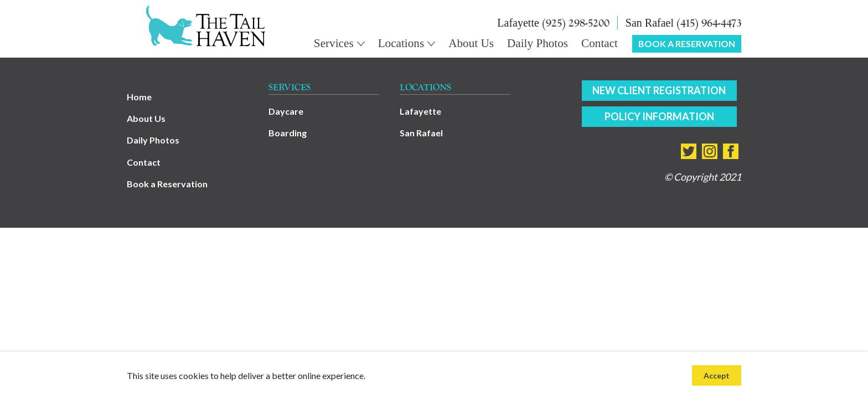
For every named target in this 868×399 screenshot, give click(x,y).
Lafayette (420, 111)
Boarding (288, 133)
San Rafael (421, 133)
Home (139, 97)
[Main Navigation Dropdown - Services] (339, 44)
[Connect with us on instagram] (710, 151)
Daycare (286, 111)
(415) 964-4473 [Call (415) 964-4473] (709, 23)
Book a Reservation (167, 184)
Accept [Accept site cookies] (717, 375)
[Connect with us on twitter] (689, 151)
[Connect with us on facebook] (731, 151)
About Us (146, 118)
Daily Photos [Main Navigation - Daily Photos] (538, 43)
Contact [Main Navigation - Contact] (600, 43)
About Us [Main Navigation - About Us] (471, 43)
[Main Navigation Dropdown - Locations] (407, 44)
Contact (144, 162)
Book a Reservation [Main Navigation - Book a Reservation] (687, 44)
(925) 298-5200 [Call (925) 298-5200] (576, 23)
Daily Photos (153, 140)
